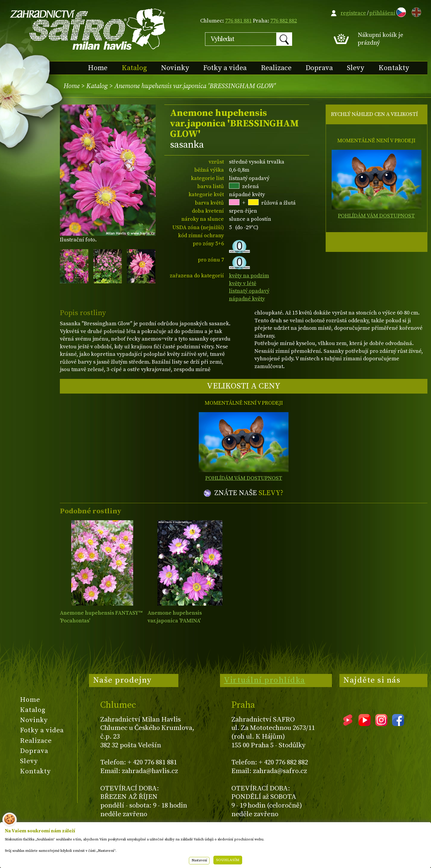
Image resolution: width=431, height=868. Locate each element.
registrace (353, 13)
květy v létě (243, 283)
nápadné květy (247, 299)
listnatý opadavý (249, 291)
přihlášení (382, 13)
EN (415, 11)
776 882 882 (284, 21)
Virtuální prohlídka (265, 680)
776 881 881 (238, 21)
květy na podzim (249, 276)
